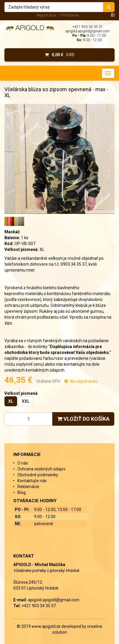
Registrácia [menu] (46, 15)
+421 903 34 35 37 (88, 27)
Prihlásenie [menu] (70, 15)
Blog (22, 492)
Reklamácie (28, 487)
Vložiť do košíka (83, 419)
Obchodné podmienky (38, 475)
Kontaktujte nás (32, 481)
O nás (23, 463)
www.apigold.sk (47, 626)
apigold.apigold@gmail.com (88, 31)
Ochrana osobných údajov (41, 469)
